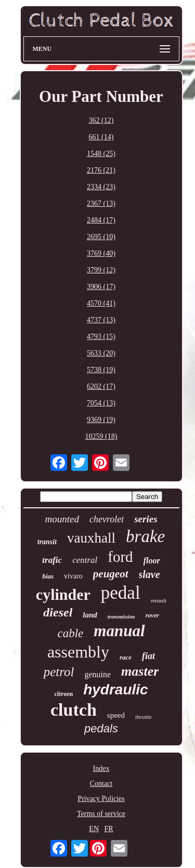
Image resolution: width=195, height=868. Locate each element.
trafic (52, 560)
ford (120, 557)
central (85, 560)
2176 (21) (101, 170)
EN (94, 829)
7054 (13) (101, 403)
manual (119, 631)
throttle (144, 717)
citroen (63, 694)
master (140, 671)
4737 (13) (101, 320)
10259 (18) (101, 436)
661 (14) (101, 137)
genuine (97, 674)
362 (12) (101, 120)
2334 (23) (101, 187)
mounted (62, 519)
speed (116, 715)
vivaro (73, 576)
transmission (121, 617)
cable (70, 633)
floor (152, 561)
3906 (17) (101, 287)
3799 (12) (101, 270)
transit (47, 542)
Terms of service (101, 814)
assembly (78, 652)
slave (149, 574)
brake (145, 536)
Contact (101, 784)
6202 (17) (101, 386)
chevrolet (107, 519)
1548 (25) (101, 154)
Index (101, 768)
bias (48, 576)
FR (109, 829)
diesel (58, 612)
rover (152, 615)
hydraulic (115, 689)
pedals (101, 728)
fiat (148, 656)
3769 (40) (101, 253)
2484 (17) (101, 220)
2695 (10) (101, 237)
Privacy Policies (101, 799)
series (146, 519)
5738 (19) (101, 370)
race (126, 657)
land (90, 615)
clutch (74, 710)
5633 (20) (101, 353)
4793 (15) (101, 337)
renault (159, 600)
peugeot (111, 574)
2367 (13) (101, 203)
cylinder (63, 594)
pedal (121, 593)
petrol (59, 672)
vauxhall (91, 538)
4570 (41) (101, 303)
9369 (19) (101, 420)
